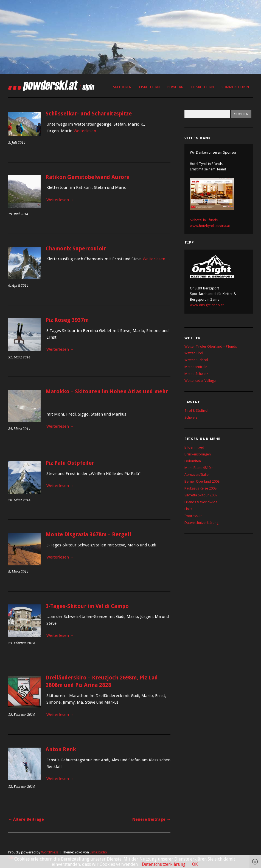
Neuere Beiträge (151, 819)
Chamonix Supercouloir (76, 249)
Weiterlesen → (87, 131)
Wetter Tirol (194, 353)
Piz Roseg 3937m (67, 320)
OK (195, 864)
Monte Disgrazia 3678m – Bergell (88, 534)
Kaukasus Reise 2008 (200, 488)
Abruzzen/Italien (197, 475)
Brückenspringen (198, 454)
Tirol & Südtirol (196, 410)
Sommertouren (235, 87)
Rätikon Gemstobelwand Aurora (88, 177)
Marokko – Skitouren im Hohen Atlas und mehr (107, 392)
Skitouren (122, 87)
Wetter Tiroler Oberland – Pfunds (211, 346)
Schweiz (191, 417)
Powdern (176, 87)
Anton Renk (61, 749)
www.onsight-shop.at (207, 305)
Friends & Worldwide (201, 502)
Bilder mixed (194, 447)
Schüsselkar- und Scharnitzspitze (89, 114)
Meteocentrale (196, 367)
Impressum (193, 516)
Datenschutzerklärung (201, 523)
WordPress (50, 852)
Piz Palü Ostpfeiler (70, 463)
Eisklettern (149, 87)
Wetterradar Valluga (200, 381)
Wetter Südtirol (196, 360)
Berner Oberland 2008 (202, 481)
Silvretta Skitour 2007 (201, 495)
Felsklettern (203, 87)
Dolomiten (193, 461)
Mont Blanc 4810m (199, 468)
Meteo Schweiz (196, 374)
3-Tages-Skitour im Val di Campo (87, 606)
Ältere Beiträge (26, 819)
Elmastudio (98, 852)
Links (188, 509)
